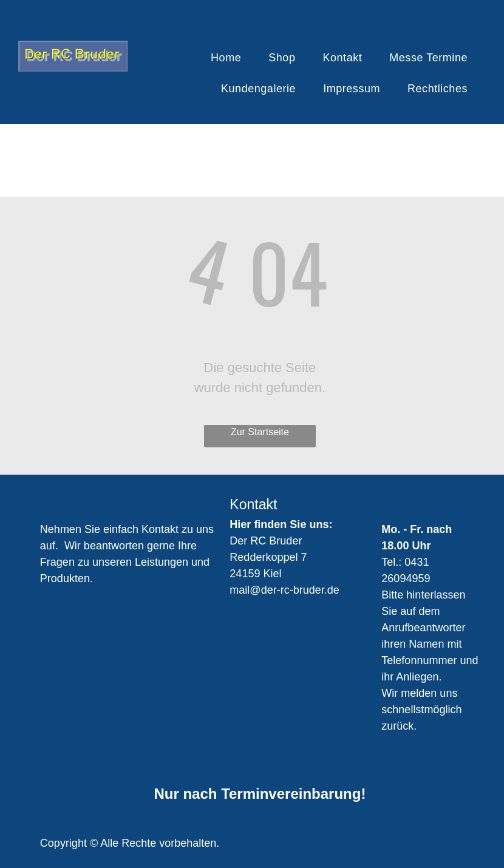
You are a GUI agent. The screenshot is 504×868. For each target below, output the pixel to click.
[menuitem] (230, 58)
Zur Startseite (260, 432)
